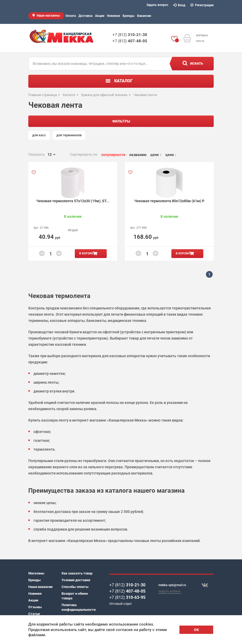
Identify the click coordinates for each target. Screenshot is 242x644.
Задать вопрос (157, 5)
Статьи (34, 614)
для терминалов (69, 135)
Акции (100, 16)
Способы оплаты (75, 587)
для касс (39, 135)
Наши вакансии (40, 587)
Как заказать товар (77, 573)
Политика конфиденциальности (78, 607)
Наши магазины (48, 16)
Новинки (113, 16)
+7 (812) (130, 35)
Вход (179, 5)
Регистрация (202, 5)
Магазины (36, 573)
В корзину (87, 253)
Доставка (85, 16)
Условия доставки (76, 580)
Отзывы (35, 607)
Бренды (129, 16)
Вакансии (144, 16)
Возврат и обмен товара (75, 596)
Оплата (71, 16)
